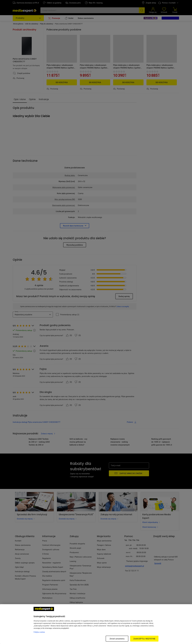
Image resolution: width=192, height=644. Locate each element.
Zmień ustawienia (117, 639)
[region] (96, 624)
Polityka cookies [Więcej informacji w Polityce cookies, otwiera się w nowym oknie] (39, 632)
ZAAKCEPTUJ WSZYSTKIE (144, 639)
